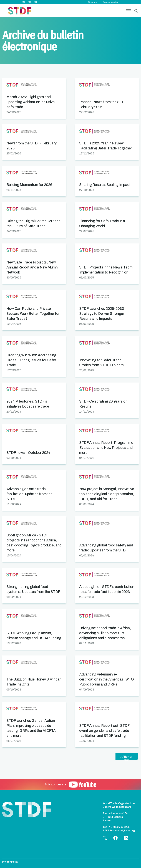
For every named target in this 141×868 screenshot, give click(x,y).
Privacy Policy (10, 862)
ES (35, 2)
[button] (34, 98)
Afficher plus (127, 758)
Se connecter (110, 2)
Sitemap (92, 2)
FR (29, 2)
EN (23, 2)
